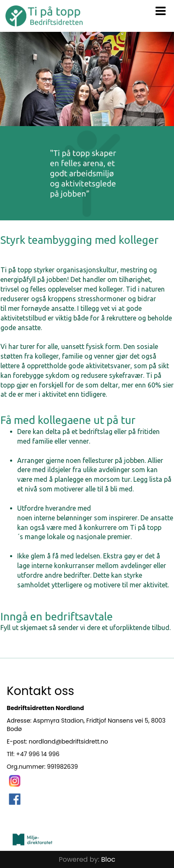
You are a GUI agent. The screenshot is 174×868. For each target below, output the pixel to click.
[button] (161, 9)
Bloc (108, 859)
